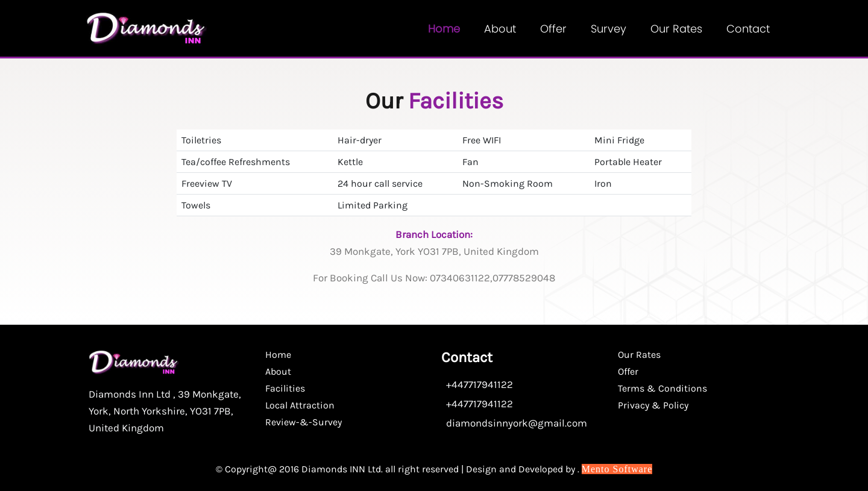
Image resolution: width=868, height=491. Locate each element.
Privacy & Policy (653, 405)
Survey (609, 29)
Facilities (285, 388)
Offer (553, 29)
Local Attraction (300, 405)
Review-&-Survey (303, 422)
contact (748, 29)
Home (444, 29)
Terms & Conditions (662, 388)
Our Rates (676, 29)
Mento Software (617, 469)
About (500, 29)
